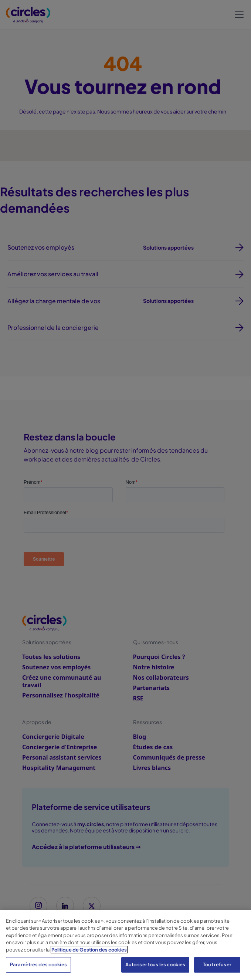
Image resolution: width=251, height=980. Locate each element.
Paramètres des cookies (38, 964)
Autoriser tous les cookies (155, 964)
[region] (125, 945)
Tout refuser (217, 964)
